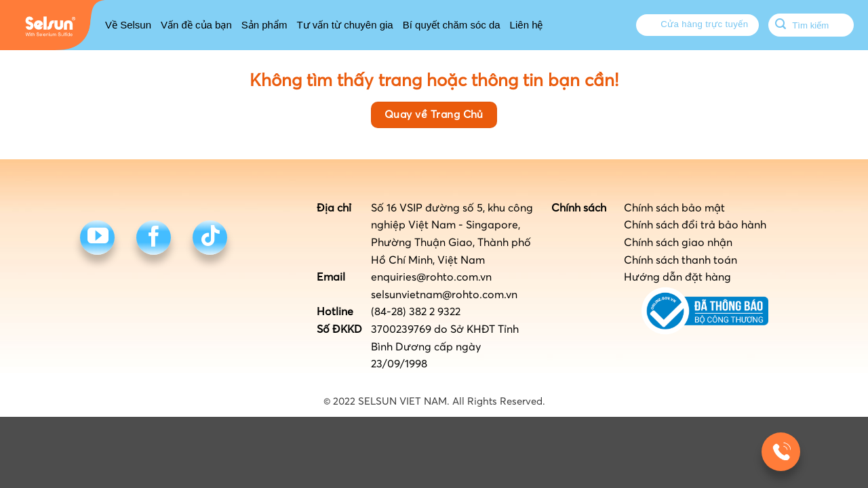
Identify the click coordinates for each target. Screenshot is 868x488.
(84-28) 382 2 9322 (416, 312)
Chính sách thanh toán (680, 260)
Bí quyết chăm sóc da (452, 25)
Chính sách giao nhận (678, 243)
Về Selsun (128, 25)
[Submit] (781, 25)
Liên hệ (527, 25)
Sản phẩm (264, 25)
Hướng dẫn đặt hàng (677, 277)
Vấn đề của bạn (196, 25)
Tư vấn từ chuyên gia (344, 25)
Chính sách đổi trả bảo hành (695, 225)
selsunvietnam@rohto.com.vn (444, 295)
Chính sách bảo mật (674, 208)
